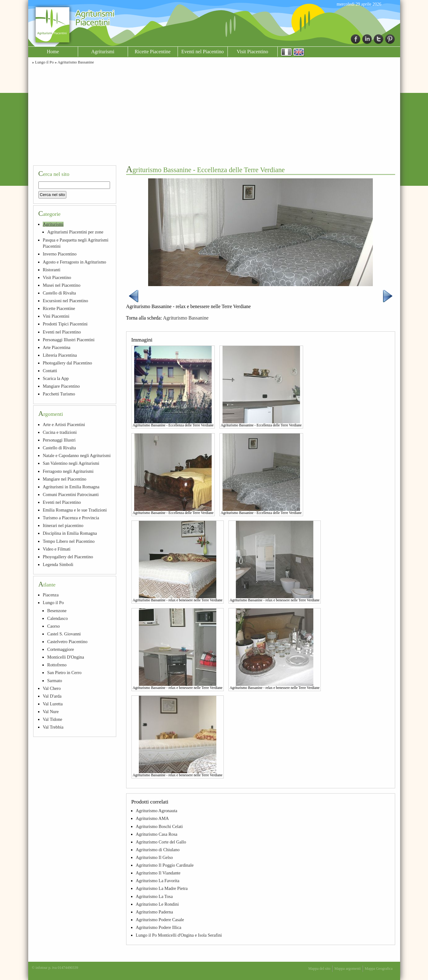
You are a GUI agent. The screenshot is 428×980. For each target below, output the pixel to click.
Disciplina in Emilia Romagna (70, 533)
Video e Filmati (57, 549)
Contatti (50, 371)
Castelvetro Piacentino (67, 642)
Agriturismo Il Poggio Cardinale (165, 865)
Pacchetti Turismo (59, 394)
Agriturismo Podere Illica (159, 927)
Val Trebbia (53, 727)
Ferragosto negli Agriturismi (68, 471)
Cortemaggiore (60, 649)
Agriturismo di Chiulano (158, 850)
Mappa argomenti (348, 969)
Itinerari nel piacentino (63, 525)
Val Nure (51, 712)
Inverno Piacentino (60, 254)
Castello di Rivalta (59, 293)
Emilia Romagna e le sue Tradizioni (75, 510)
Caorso (53, 626)
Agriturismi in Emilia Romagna (71, 487)
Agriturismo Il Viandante (158, 873)
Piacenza (51, 595)
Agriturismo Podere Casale (160, 920)
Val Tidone (53, 719)
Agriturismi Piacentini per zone (75, 232)
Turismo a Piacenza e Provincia (71, 518)
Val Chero (52, 688)
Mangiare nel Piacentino (65, 479)
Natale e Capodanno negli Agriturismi (77, 455)
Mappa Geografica (379, 969)
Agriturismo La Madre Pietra (162, 888)
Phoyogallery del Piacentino (68, 557)
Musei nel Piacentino (62, 285)
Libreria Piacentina (60, 355)
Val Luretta (53, 704)
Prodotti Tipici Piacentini (65, 324)
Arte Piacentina (57, 347)
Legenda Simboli (58, 564)
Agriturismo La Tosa (154, 896)
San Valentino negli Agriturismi (71, 463)
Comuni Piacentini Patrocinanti (71, 494)
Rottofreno (57, 665)
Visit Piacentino (253, 52)
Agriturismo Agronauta (157, 811)
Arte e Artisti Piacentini (64, 425)
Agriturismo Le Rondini (157, 904)
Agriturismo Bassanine (76, 62)
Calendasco (57, 618)
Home (53, 52)
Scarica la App (56, 378)
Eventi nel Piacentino (203, 52)
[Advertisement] (214, 114)
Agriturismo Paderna (154, 912)
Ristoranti (52, 270)
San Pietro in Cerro (64, 673)
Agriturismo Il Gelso (154, 857)
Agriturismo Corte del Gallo (161, 842)
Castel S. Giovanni (64, 634)
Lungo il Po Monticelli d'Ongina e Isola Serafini (179, 935)
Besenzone (57, 611)
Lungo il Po (44, 62)
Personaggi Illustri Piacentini (69, 340)
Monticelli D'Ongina (66, 657)
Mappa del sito (319, 969)
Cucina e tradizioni (60, 432)
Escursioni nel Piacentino (65, 301)
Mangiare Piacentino (61, 386)
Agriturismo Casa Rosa (157, 834)
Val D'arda (52, 696)
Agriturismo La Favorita (158, 881)
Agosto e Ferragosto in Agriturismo (75, 262)
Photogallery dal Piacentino (67, 363)
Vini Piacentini (56, 316)
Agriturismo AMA (152, 818)
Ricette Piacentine (153, 52)
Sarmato (55, 681)
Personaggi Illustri (59, 440)
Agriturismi (103, 52)
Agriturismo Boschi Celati (159, 826)
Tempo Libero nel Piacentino (69, 541)
